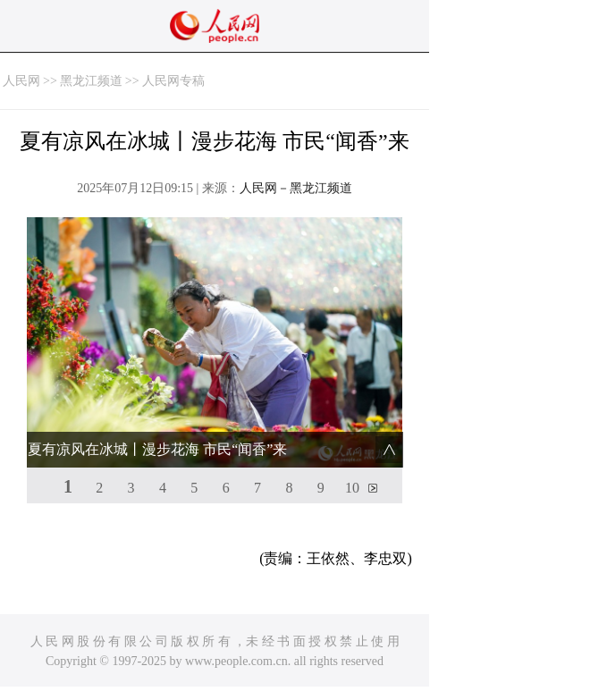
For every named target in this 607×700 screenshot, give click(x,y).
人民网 (21, 81)
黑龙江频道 (91, 81)
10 (352, 488)
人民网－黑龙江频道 (296, 188)
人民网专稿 (173, 81)
